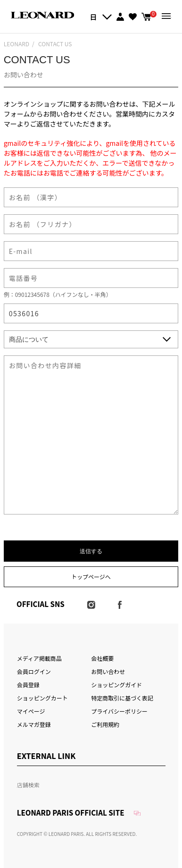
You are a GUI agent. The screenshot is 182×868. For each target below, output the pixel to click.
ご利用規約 (105, 724)
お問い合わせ (108, 671)
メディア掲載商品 (39, 658)
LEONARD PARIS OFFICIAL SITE (71, 813)
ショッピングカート (42, 698)
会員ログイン (34, 671)
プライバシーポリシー (119, 711)
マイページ (31, 711)
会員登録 (28, 685)
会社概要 (102, 658)
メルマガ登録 (34, 724)
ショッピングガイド (116, 685)
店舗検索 (28, 785)
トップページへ (91, 577)
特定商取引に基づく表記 (122, 698)
